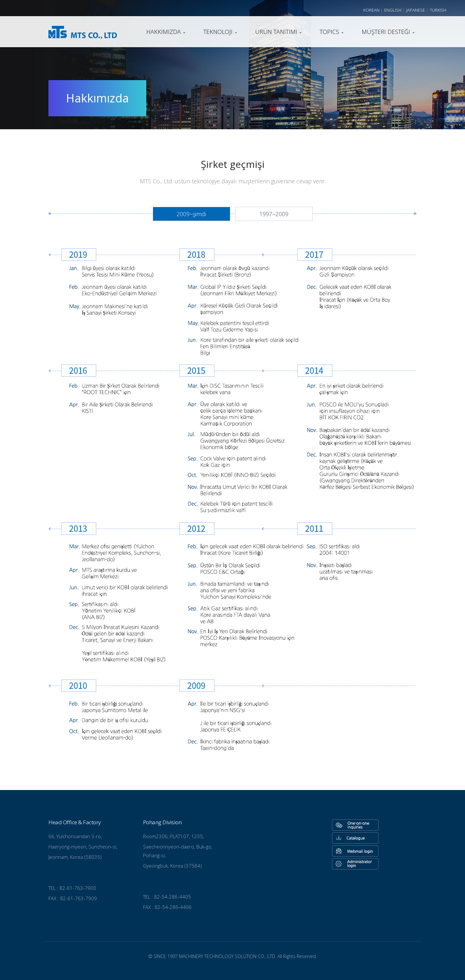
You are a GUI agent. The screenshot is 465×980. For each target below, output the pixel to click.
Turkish (438, 10)
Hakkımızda (164, 32)
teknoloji (218, 32)
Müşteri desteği (386, 32)
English (393, 10)
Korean (371, 10)
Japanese (416, 10)
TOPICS (329, 32)
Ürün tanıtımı (276, 32)
